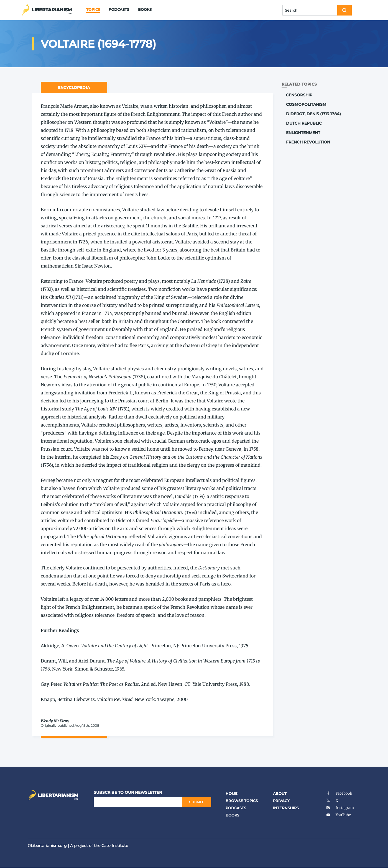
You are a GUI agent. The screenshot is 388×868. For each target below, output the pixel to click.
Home (232, 793)
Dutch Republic (304, 123)
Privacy (281, 801)
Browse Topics (242, 801)
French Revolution (308, 142)
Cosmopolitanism (306, 104)
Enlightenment (303, 133)
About (280, 793)
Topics (93, 9)
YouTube (338, 815)
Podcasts (119, 9)
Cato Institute (115, 846)
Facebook (339, 793)
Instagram (340, 808)
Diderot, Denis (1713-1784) (313, 114)
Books (145, 9)
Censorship (299, 95)
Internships (286, 808)
